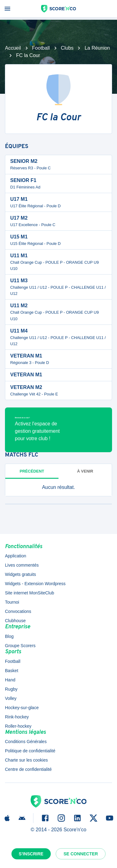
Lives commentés (22, 565)
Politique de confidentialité (30, 751)
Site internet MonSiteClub (30, 593)
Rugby (11, 689)
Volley (11, 698)
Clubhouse (15, 621)
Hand (10, 680)
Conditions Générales (26, 742)
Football (41, 48)
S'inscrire (31, 854)
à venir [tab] (85, 471)
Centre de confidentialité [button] (28, 769)
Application (16, 556)
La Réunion (97, 48)
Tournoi (12, 602)
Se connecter (81, 854)
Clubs (67, 48)
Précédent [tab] (32, 471)
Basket (12, 671)
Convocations (18, 611)
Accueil (13, 48)
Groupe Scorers (20, 646)
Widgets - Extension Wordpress (35, 584)
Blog (9, 636)
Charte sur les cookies (26, 760)
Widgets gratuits (20, 574)
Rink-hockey (17, 717)
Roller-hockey (18, 726)
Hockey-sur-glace (22, 708)
